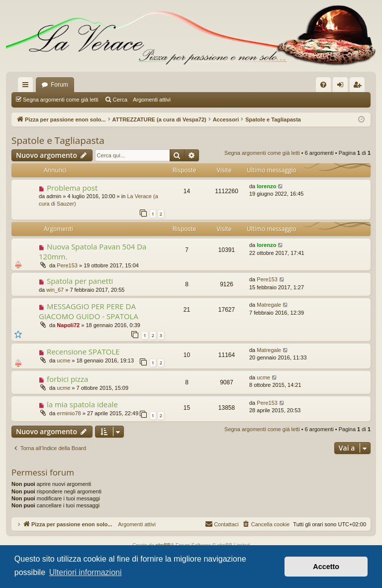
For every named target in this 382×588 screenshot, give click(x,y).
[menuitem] (323, 85)
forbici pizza (67, 379)
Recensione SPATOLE (83, 352)
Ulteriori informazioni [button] (86, 572)
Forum (59, 85)
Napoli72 (68, 325)
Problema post (72, 188)
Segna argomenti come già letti (61, 100)
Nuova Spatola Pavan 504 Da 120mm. (93, 251)
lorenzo (266, 186)
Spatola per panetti (80, 281)
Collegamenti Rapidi (27, 87)
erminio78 (69, 413)
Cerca (120, 100)
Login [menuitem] (342, 87)
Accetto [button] (326, 567)
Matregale (269, 305)
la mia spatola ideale (82, 404)
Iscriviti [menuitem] (359, 87)
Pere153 (67, 265)
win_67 (55, 290)
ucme (63, 360)
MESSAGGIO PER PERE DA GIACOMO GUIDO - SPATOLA (89, 311)
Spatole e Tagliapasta (58, 140)
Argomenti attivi (152, 100)
